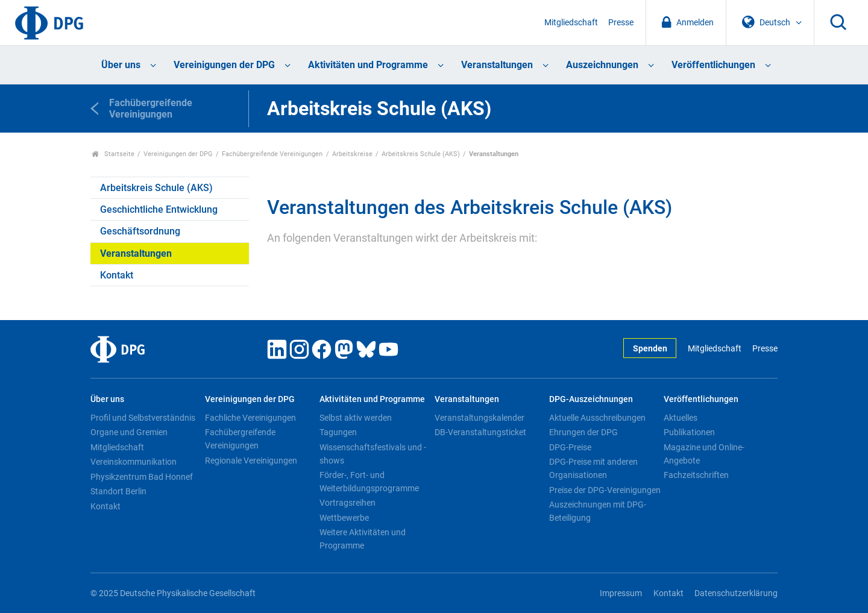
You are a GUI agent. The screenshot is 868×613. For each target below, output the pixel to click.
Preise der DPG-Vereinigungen (605, 490)
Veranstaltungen (497, 65)
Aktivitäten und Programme (368, 65)
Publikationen (689, 432)
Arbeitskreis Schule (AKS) (421, 154)
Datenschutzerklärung (736, 593)
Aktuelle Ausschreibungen (597, 418)
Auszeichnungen (602, 65)
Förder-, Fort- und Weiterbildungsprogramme (369, 482)
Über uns (121, 65)
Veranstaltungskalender (480, 418)
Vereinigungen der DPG (224, 65)
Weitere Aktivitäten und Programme (363, 539)
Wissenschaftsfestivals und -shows (373, 454)
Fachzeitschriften (696, 475)
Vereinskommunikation (134, 462)
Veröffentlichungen (713, 65)
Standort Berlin (118, 491)
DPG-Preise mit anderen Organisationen (593, 468)
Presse (621, 23)
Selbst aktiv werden (356, 418)
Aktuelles (681, 418)
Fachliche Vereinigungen (250, 418)
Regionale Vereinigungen (251, 461)
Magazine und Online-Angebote (704, 454)
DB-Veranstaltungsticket (480, 432)
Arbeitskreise (352, 154)
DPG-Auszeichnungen (591, 399)
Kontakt (117, 275)
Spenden (650, 349)
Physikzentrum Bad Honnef (142, 477)
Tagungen (338, 432)
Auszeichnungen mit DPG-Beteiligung (598, 511)
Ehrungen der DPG (583, 432)
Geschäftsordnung (140, 231)
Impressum (621, 593)
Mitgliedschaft (571, 23)
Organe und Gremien (129, 432)
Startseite (113, 154)
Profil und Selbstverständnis (143, 418)
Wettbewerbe (344, 518)
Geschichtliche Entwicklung (159, 209)
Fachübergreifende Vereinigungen (272, 154)
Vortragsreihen (348, 503)
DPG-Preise (570, 447)
